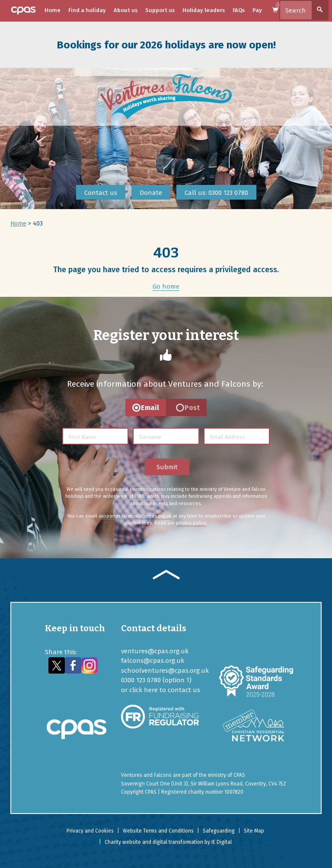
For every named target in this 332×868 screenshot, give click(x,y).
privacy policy (191, 523)
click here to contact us (165, 690)
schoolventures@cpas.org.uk (165, 671)
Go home (166, 286)
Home (53, 10)
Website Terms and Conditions (158, 831)
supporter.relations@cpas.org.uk (135, 516)
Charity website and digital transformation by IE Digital (168, 842)
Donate (151, 193)
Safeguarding (219, 831)
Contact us (101, 193)
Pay (257, 10)
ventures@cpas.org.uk (155, 651)
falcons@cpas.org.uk (153, 661)
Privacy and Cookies (90, 831)
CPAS (239, 775)
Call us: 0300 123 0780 (216, 193)
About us (126, 10)
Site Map (254, 831)
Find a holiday (87, 10)
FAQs (239, 10)
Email (150, 408)
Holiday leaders (204, 10)
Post (192, 408)
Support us (160, 10)
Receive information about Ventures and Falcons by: (165, 384)
